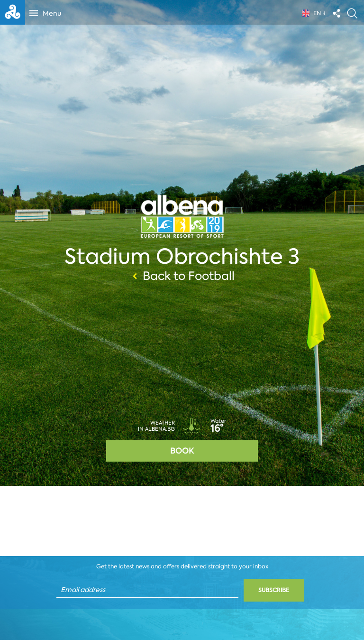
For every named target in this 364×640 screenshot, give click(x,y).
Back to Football (182, 276)
